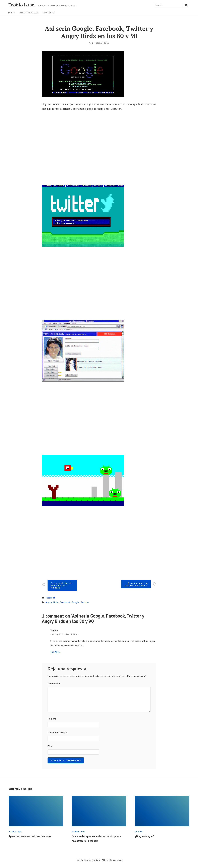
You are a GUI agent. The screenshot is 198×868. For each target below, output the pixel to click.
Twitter (85, 602)
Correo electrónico (58, 732)
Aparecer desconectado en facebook (30, 836)
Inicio (12, 13)
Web (50, 746)
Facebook (65, 602)
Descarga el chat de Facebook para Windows (61, 585)
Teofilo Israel (22, 5)
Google (76, 602)
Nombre (52, 719)
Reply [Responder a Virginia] (55, 652)
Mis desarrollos (29, 13)
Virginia (54, 630)
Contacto (49, 13)
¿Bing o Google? (144, 836)
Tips (20, 832)
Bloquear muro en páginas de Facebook (136, 584)
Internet (50, 598)
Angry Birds (52, 602)
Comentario (54, 683)
